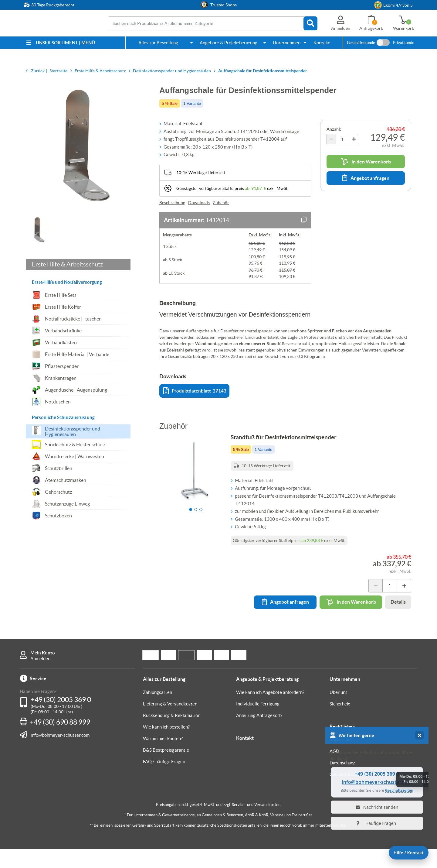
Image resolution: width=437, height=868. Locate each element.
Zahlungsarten (158, 711)
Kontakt (322, 43)
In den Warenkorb (366, 162)
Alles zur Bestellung (158, 43)
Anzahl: (334, 129)
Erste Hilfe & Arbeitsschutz (67, 264)
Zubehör (221, 203)
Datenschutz (342, 782)
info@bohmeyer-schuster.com (60, 754)
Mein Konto (43, 672)
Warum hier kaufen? (163, 757)
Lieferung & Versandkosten (170, 723)
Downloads (199, 203)
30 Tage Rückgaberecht (53, 5)
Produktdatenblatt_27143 (195, 391)
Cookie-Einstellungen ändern (358, 793)
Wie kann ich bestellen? (166, 746)
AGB (334, 770)
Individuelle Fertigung (258, 723)
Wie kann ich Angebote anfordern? (270, 711)
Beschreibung (172, 203)
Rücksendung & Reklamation (172, 734)
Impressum (341, 758)
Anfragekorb (371, 28)
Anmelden (40, 677)
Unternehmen (287, 43)
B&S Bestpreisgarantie (166, 769)
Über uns (339, 711)
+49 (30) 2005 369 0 (61, 719)
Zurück (38, 71)
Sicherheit (340, 723)
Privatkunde (404, 43)
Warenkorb (404, 28)
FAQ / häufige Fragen (164, 780)
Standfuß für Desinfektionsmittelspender (290, 444)
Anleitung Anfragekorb (259, 734)
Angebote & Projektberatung (229, 43)
